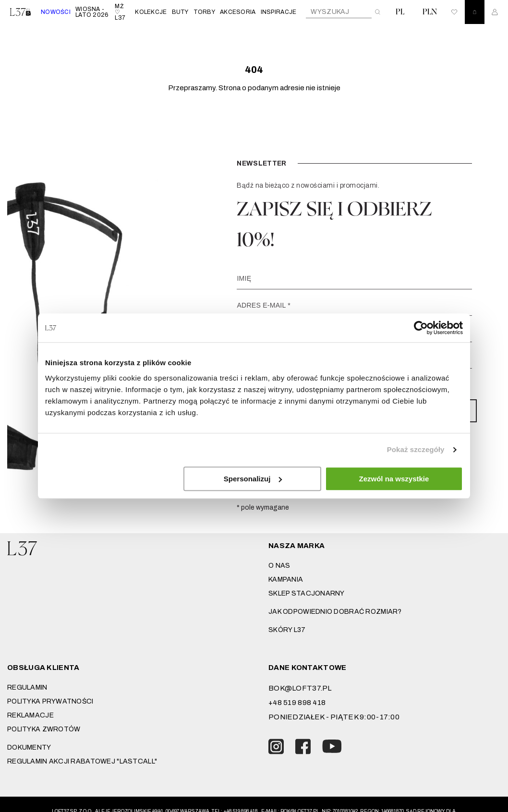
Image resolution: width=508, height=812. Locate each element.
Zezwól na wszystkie (394, 479)
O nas (279, 566)
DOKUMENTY (29, 747)
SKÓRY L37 (287, 630)
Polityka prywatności (50, 701)
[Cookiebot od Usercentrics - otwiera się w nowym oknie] (421, 328)
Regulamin (27, 687)
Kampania (286, 579)
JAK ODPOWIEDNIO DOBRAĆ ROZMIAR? (335, 612)
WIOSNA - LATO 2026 (92, 12)
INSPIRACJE (279, 12)
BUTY (180, 12)
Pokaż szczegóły (416, 449)
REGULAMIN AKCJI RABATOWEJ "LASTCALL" (82, 761)
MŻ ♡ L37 (120, 12)
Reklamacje (30, 715)
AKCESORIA (238, 12)
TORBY (204, 12)
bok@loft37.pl (300, 688)
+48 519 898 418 (297, 703)
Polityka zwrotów (44, 729)
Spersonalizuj (253, 479)
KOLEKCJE (151, 12)
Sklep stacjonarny (307, 593)
